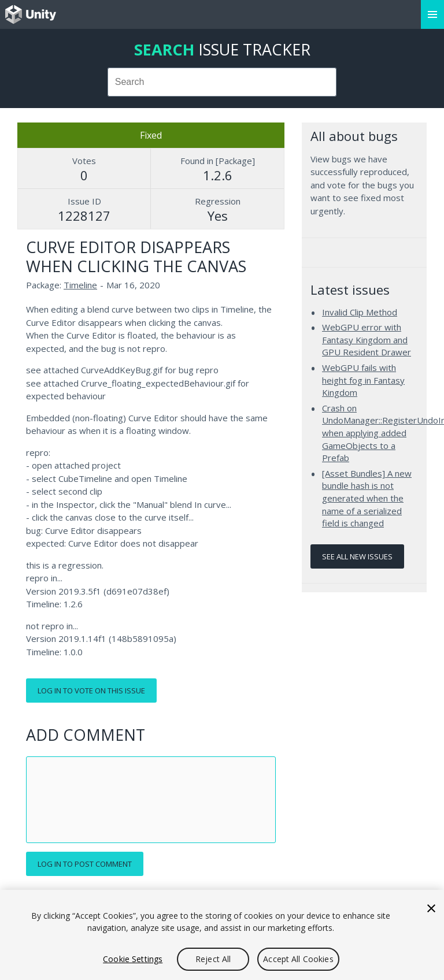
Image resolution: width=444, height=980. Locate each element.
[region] (222, 935)
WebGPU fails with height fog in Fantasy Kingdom (363, 380)
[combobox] (222, 82)
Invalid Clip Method (360, 312)
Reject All (213, 959)
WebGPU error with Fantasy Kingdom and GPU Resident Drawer (367, 339)
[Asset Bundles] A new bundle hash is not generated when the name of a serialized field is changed (367, 498)
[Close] (431, 908)
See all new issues (357, 556)
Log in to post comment (85, 864)
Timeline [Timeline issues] (80, 285)
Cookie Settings (133, 959)
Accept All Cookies (298, 959)
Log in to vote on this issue (91, 691)
